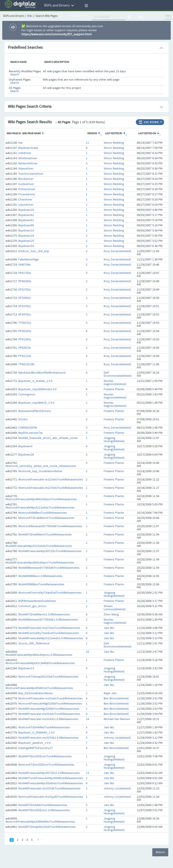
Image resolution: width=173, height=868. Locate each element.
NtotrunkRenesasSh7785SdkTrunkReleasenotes (50, 526)
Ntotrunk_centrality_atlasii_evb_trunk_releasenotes (41, 466)
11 (87, 143)
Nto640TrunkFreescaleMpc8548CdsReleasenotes (51, 778)
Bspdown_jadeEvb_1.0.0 (34, 743)
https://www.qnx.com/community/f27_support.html (57, 34)
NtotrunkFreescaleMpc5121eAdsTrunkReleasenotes (40, 508)
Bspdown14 (26, 231)
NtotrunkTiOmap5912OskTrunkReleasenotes (48, 677)
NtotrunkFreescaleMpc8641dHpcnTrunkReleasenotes (41, 499)
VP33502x (25, 298)
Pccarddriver (27, 194)
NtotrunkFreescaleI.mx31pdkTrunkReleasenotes (51, 797)
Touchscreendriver (31, 174)
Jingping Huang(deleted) (114, 440)
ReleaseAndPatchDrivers (35, 411)
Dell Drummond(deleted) (118, 374)
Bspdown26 (26, 455)
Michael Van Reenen (117, 719)
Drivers (23, 419)
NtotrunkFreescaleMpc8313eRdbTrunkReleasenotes (40, 663)
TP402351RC (27, 364)
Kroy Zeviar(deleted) (117, 251)
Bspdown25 (26, 241)
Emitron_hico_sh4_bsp (34, 251)
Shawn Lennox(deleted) (115, 608)
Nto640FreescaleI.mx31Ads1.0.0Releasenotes (48, 719)
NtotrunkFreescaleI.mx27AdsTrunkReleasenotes (51, 488)
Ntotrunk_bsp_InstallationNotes (40, 471)
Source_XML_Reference (34, 643)
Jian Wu (109, 628)
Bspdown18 (26, 210)
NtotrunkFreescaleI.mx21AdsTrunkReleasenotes (51, 480)
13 (87, 773)
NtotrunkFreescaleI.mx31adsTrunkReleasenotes (50, 698)
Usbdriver (25, 153)
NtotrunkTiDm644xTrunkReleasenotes (44, 727)
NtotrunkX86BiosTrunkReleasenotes (43, 513)
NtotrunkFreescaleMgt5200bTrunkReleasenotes (50, 704)
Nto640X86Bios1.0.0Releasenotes (40, 576)
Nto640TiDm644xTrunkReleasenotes (43, 805)
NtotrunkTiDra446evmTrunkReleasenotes (46, 518)
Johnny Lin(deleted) (117, 738)
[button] (86, 6)
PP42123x (25, 356)
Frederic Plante (114, 389)
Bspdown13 (26, 668)
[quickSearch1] (109, 17)
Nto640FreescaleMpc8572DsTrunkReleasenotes (50, 551)
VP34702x (25, 315)
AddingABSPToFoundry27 (35, 748)
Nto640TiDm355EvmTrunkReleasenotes (45, 756)
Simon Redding (114, 143)
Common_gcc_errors (32, 606)
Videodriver (26, 169)
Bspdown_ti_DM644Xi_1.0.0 (36, 733)
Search (15, 75)
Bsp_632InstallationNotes (36, 693)
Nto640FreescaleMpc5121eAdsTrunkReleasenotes (39, 546)
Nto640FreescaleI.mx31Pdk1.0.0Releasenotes (48, 738)
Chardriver (25, 200)
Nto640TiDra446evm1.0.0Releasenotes (44, 615)
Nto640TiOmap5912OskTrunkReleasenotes (47, 827)
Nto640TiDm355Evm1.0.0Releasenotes (44, 810)
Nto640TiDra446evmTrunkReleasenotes (45, 535)
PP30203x (25, 331)
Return (160, 852)
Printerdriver (27, 189)
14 (87, 719)
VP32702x (25, 290)
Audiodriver (26, 184)
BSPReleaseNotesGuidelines (37, 601)
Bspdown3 (25, 446)
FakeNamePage (28, 260)
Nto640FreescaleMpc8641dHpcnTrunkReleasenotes (40, 563)
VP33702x (25, 306)
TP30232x (25, 323)
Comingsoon (27, 394)
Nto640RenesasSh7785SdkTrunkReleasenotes (49, 568)
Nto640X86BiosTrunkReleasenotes (41, 584)
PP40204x (25, 281)
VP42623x (25, 348)
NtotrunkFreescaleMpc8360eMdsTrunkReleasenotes (40, 822)
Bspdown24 (26, 236)
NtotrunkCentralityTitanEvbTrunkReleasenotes (50, 593)
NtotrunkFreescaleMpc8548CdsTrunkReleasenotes (39, 688)
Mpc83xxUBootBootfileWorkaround (42, 373)
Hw (20, 143)
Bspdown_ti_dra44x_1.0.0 (35, 381)
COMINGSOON (28, 428)
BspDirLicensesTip (30, 433)
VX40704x (24, 265)
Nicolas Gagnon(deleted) (115, 383)
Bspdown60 (26, 225)
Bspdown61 (26, 220)
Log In (154, 17)
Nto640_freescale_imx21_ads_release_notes (48, 438)
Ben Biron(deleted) (116, 698)
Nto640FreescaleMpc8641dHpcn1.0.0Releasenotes (39, 655)
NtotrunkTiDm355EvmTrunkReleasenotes (46, 765)
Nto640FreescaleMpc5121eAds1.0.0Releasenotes (51, 638)
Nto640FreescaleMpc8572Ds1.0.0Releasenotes (49, 773)
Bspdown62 (26, 215)
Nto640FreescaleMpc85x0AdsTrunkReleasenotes (51, 783)
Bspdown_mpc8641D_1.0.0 (36, 403)
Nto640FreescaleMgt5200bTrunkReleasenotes (49, 709)
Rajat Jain (110, 693)
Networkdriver (28, 163)
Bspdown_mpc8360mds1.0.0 (37, 389)
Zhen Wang (111, 615)
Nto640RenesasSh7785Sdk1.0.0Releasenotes (48, 620)
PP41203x (25, 339)
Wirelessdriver (28, 158)
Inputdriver (26, 205)
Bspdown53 (26, 246)
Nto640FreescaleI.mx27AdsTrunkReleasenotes (49, 628)
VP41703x (25, 273)
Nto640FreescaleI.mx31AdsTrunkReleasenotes (49, 714)
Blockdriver (26, 179)
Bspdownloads (28, 148)
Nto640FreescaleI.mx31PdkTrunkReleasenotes (49, 789)
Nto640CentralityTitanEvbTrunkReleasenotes (49, 633)
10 (87, 652)
